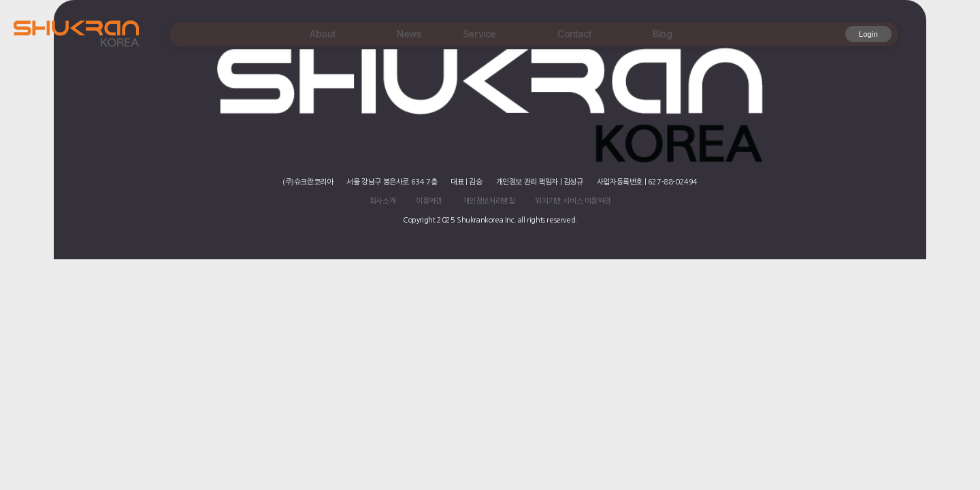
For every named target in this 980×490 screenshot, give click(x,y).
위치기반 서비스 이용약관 (573, 201)
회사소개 (382, 201)
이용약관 (429, 201)
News (409, 34)
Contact (574, 34)
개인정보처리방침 (489, 201)
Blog (662, 34)
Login (868, 34)
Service (479, 34)
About (323, 34)
